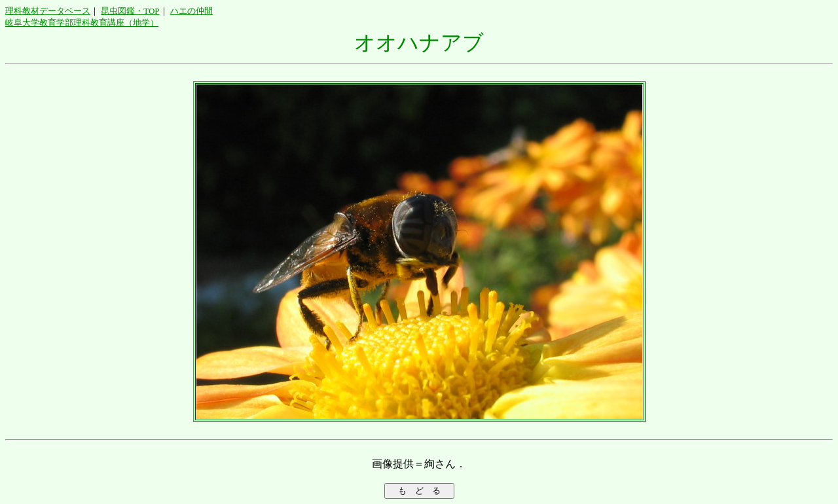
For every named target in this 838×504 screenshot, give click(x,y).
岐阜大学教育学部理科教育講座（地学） (82, 23)
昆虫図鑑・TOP (130, 11)
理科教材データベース (48, 11)
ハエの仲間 (191, 11)
